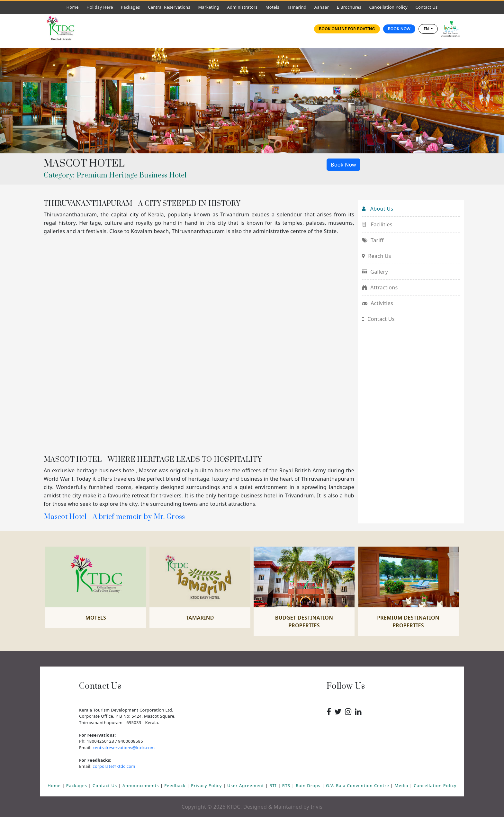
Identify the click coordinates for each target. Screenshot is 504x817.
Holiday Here (100, 7)
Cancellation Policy (388, 7)
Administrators (244, 7)
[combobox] (428, 29)
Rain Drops (309, 785)
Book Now (399, 29)
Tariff (373, 240)
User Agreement (246, 785)
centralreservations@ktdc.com (124, 748)
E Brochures (349, 7)
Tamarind (297, 7)
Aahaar (322, 7)
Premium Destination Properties (408, 622)
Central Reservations (169, 7)
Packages (130, 7)
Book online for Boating (347, 29)
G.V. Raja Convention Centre (358, 785)
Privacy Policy (207, 785)
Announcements (141, 785)
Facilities (377, 224)
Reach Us (377, 256)
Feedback (175, 785)
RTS (287, 785)
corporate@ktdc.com (114, 766)
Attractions (380, 287)
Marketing (209, 7)
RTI (274, 785)
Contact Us (428, 7)
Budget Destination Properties (304, 622)
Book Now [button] (343, 165)
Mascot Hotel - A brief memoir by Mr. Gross (114, 517)
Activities (378, 303)
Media (402, 785)
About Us (378, 209)
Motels (274, 7)
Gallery (375, 272)
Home (74, 7)
